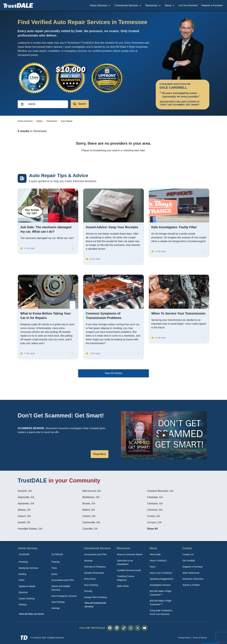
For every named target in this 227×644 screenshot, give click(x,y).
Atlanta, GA (24, 510)
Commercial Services (128, 6)
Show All (152, 529)
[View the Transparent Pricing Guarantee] (107, 78)
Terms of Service (200, 638)
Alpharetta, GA (26, 504)
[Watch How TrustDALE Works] (164, 435)
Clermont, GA (155, 510)
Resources (153, 6)
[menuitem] (32, 562)
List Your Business (188, 5)
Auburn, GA (24, 516)
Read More (100, 454)
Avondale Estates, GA (30, 529)
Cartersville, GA (91, 522)
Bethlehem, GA (91, 497)
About (170, 6)
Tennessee (52, 121)
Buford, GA (89, 510)
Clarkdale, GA (155, 497)
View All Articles (113, 373)
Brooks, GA (89, 504)
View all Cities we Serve (31, 614)
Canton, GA (89, 516)
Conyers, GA (154, 522)
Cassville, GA (90, 529)
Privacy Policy (184, 638)
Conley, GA (153, 516)
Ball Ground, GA (92, 491)
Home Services (100, 6)
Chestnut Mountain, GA (160, 491)
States (40, 121)
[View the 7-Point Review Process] (34, 78)
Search (80, 104)
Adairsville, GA (26, 497)
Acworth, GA (25, 491)
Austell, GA (24, 522)
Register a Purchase (212, 5)
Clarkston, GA (155, 504)
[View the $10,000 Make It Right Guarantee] (71, 78)
